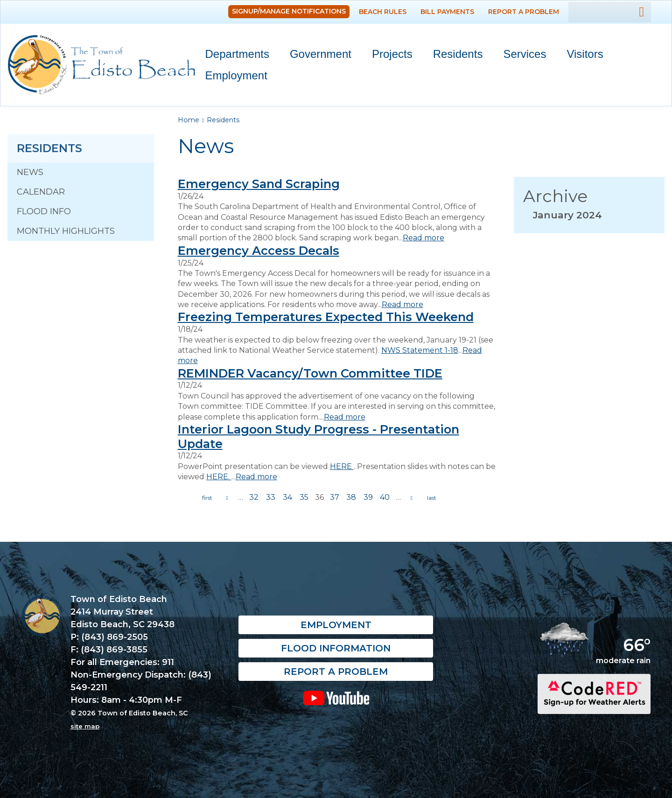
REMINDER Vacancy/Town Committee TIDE (310, 373)
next (412, 498)
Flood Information (336, 649)
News (30, 172)
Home (189, 120)
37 (335, 497)
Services (520, 56)
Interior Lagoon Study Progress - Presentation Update (318, 436)
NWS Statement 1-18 (420, 350)
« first (207, 498)
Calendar (41, 192)
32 (254, 497)
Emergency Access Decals (259, 250)
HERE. (219, 477)
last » (432, 498)
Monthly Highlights (66, 231)
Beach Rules (383, 12)
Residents (454, 56)
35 (304, 497)
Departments (233, 56)
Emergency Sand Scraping (259, 184)
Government (316, 56)
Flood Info (44, 211)
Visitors (581, 56)
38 (351, 497)
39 (368, 497)
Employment (236, 75)
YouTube (336, 698)
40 (385, 497)
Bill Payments (447, 12)
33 (271, 497)
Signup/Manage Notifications (289, 11)
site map (85, 726)
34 (287, 497)
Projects (392, 54)
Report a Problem (524, 12)
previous (227, 498)
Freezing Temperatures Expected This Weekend (326, 317)
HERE (342, 466)
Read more (423, 238)
